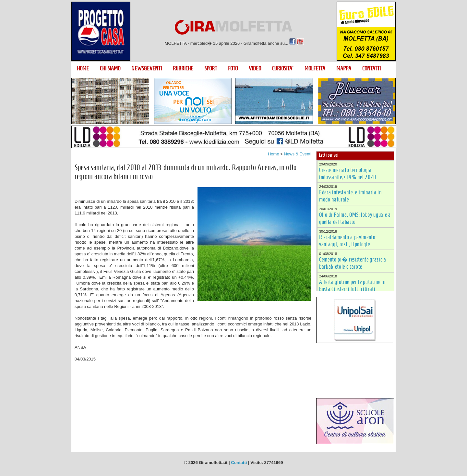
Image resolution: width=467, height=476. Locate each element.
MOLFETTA (315, 68)
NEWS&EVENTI (147, 68)
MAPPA (344, 68)
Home (274, 154)
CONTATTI (371, 68)
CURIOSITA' (283, 68)
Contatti (239, 463)
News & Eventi (298, 154)
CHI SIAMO (110, 68)
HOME (83, 68)
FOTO (233, 68)
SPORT (211, 68)
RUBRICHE (183, 68)
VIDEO (255, 68)
